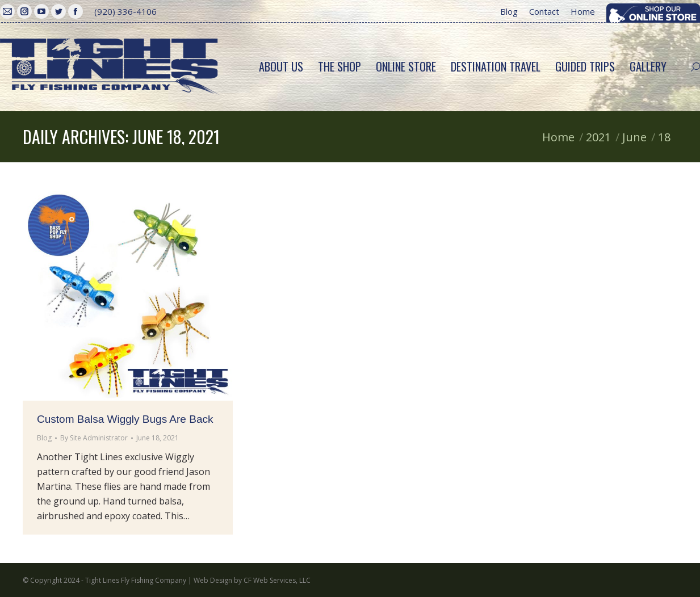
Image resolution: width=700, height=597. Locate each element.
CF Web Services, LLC (277, 580)
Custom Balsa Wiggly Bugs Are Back (125, 419)
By (94, 438)
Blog (44, 438)
